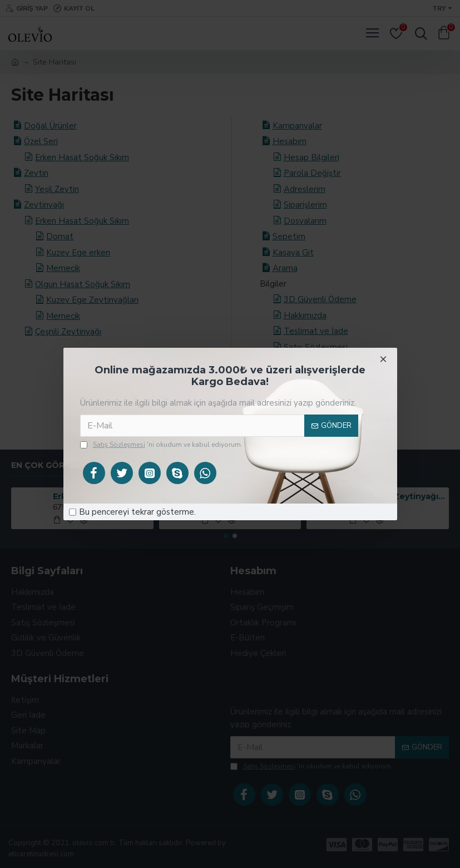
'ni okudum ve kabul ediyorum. (161, 445)
